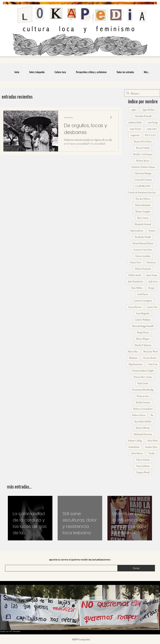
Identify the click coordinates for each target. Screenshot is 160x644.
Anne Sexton (135, 129)
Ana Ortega (153, 122)
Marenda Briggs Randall (143, 326)
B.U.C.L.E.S (150, 135)
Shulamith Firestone (143, 434)
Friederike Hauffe (143, 237)
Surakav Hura (151, 447)
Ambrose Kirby (135, 122)
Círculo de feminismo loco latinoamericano (144, 192)
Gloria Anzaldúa (143, 256)
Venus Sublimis (143, 466)
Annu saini (152, 129)
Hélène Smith (135, 275)
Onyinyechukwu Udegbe (143, 371)
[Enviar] (136, 568)
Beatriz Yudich (143, 148)
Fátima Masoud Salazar (143, 243)
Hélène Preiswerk (143, 269)
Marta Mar (133, 352)
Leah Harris (143, 294)
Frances (152, 231)
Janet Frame (152, 275)
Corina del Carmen (143, 180)
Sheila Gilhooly (143, 428)
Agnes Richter (148, 110)
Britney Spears (143, 161)
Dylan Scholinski (143, 205)
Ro (152, 415)
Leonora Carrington (143, 301)
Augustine (135, 135)
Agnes (134, 110)
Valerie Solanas (143, 460)
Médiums (133, 358)
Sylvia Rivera (137, 453)
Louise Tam (152, 307)
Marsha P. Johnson (143, 345)
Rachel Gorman (143, 402)
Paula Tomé (143, 383)
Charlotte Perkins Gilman (143, 167)
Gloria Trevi (136, 262)
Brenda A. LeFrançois (143, 154)
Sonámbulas (134, 447)
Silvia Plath (152, 441)
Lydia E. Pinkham (143, 320)
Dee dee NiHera (143, 199)
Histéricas (151, 262)
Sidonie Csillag (135, 441)
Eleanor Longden (143, 212)
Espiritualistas (137, 231)
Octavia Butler (150, 358)
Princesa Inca (143, 396)
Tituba (152, 453)
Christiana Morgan (143, 173)
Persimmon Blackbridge (143, 390)
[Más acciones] (112, 117)
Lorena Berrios (135, 307)
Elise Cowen (143, 218)
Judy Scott (153, 282)
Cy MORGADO (143, 186)
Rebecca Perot (139, 415)
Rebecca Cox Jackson (143, 409)
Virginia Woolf (143, 472)
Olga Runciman (135, 364)
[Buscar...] (142, 93)
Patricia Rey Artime (143, 377)
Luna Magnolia (143, 313)
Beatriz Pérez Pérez (143, 142)
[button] (60, 72)
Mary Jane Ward (151, 352)
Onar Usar (153, 364)
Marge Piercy (143, 332)
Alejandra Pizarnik (143, 116)
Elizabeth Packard (143, 224)
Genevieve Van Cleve (143, 250)
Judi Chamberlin (136, 282)
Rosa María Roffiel (143, 422)
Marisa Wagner (143, 339)
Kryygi (151, 288)
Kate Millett (137, 288)
